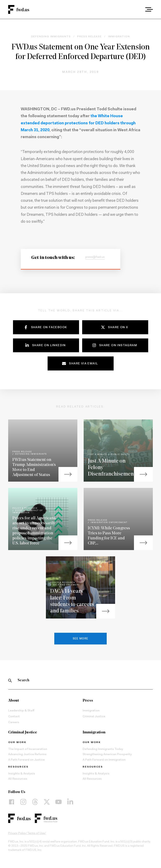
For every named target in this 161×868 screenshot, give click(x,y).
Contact (14, 717)
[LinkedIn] (70, 802)
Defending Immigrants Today (103, 749)
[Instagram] (23, 802)
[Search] (10, 680)
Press (88, 701)
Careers (14, 723)
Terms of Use (36, 833)
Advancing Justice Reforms (27, 755)
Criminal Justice (94, 717)
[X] (47, 802)
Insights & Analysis (22, 774)
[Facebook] (12, 802)
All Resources (18, 779)
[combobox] (137, 9)
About (14, 701)
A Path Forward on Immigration (104, 760)
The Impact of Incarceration (28, 749)
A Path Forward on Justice (26, 760)
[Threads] (35, 802)
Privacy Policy (17, 833)
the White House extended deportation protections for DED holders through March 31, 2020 (78, 123)
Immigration (91, 711)
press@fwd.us (95, 257)
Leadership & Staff (21, 711)
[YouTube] (58, 802)
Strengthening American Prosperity (107, 755)
